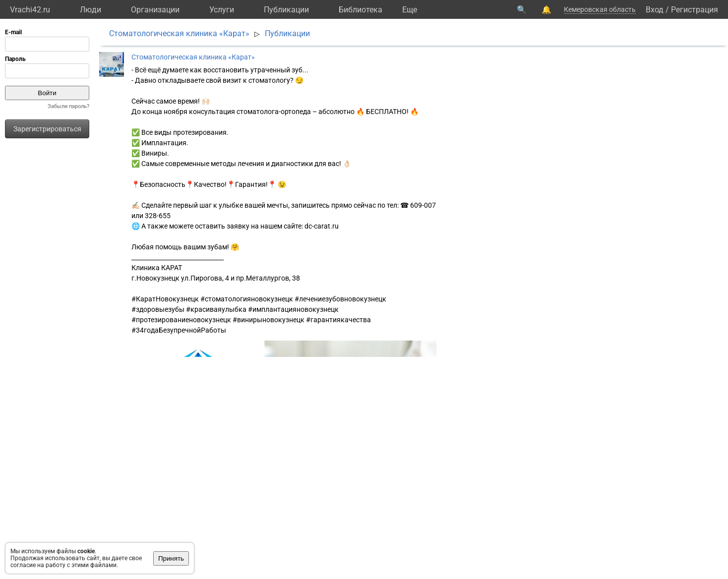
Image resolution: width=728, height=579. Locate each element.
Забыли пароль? (68, 106)
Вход (655, 10)
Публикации (286, 10)
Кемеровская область (600, 9)
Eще (410, 10)
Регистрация (695, 10)
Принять (171, 558)
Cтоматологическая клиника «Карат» (179, 33)
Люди (91, 10)
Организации (155, 10)
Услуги (222, 10)
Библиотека (361, 10)
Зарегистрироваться (47, 129)
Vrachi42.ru (30, 10)
